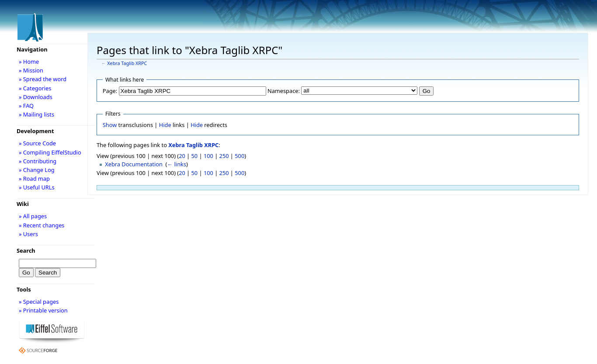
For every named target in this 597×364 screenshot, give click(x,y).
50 (195, 156)
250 (224, 156)
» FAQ (26, 106)
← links (177, 164)
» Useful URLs (37, 187)
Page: (110, 91)
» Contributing (38, 161)
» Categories (35, 88)
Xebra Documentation (134, 164)
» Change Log (37, 170)
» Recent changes (42, 225)
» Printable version (43, 310)
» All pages (33, 216)
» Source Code (37, 143)
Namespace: (284, 91)
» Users (28, 234)
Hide (165, 125)
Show (110, 125)
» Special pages (39, 302)
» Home (29, 62)
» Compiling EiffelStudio (50, 152)
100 (208, 156)
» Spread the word (43, 79)
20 (182, 156)
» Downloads (36, 97)
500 (239, 156)
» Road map (34, 179)
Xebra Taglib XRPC (127, 63)
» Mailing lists (36, 114)
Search (26, 251)
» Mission (31, 70)
